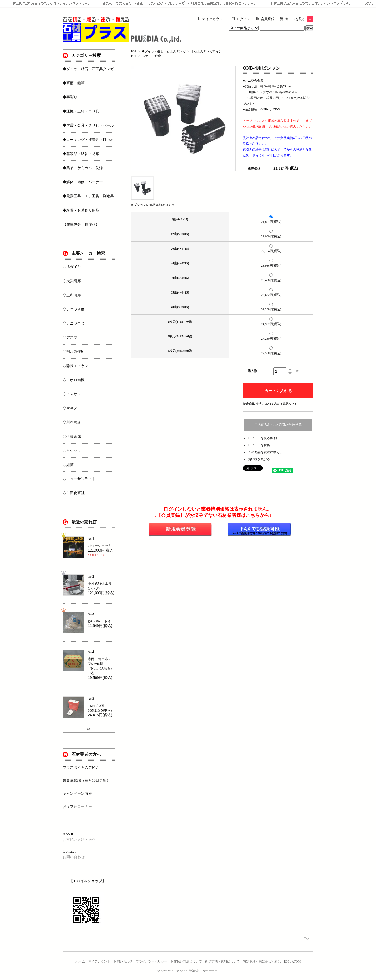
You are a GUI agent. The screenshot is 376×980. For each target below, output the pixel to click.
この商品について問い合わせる (278, 425)
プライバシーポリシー (151, 961)
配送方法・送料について (222, 961)
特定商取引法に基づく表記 (262, 961)
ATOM (296, 961)
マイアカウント (99, 961)
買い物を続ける (259, 459)
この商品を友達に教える (265, 452)
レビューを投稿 (259, 445)
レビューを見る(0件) (262, 438)
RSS (287, 961)
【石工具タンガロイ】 (206, 51)
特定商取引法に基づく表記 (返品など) (269, 404)
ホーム (80, 961)
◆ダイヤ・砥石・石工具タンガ (163, 51)
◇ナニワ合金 (152, 56)
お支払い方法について (186, 961)
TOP (133, 51)
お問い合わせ (123, 961)
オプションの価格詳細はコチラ (152, 205)
